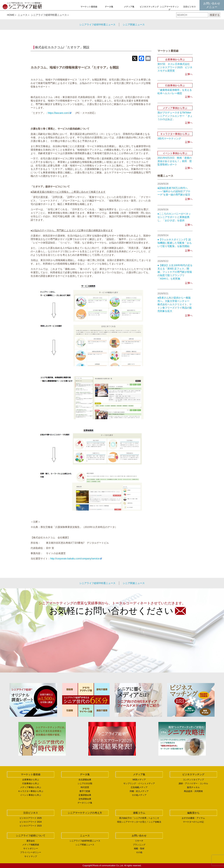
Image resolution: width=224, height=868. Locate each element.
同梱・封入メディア (139, 791)
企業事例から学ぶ (31, 780)
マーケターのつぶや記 (193, 822)
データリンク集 (85, 803)
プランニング (139, 845)
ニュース (23, 15)
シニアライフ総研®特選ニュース (49, 15)
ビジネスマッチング (149, 7)
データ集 (109, 7)
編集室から (193, 813)
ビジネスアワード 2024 (31, 822)
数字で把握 (85, 791)
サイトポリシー (31, 849)
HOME (11, 15)
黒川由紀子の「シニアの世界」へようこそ (139, 818)
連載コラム (139, 813)
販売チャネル (193, 787)
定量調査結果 (85, 795)
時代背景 (85, 787)
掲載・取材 (139, 849)
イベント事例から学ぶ (31, 795)
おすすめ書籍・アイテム (193, 818)
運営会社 (31, 841)
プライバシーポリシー (31, 852)
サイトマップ (31, 856)
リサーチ (139, 841)
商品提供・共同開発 (193, 791)
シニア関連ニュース (134, 25)
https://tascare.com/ (58, 113)
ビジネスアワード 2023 (31, 826)
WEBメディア (139, 780)
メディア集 (129, 7)
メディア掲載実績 (31, 845)
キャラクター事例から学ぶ (31, 791)
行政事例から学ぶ (31, 783)
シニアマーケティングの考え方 (169, 10)
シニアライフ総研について (31, 836)
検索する (215, 15)
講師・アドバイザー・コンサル (193, 783)
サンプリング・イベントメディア (139, 783)
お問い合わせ (139, 836)
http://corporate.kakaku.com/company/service (75, 559)
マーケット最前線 (89, 7)
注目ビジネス (190, 7)
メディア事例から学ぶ (31, 787)
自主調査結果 (85, 780)
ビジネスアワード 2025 (31, 818)
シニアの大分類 (85, 783)
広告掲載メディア (139, 787)
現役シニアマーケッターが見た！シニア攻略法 (139, 822)
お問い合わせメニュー (212, 5)
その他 (139, 852)
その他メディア (139, 795)
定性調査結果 (85, 799)
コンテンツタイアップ (193, 780)
